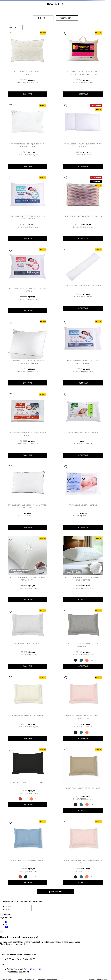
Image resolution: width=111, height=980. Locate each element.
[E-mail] (18, 910)
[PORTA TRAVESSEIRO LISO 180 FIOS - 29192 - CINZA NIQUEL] (83, 640)
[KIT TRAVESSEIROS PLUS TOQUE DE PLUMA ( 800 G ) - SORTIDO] (83, 137)
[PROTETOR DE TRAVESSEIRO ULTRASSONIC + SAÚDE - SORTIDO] (83, 570)
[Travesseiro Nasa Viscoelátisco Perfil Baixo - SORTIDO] (83, 354)
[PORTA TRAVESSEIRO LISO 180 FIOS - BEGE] (83, 781)
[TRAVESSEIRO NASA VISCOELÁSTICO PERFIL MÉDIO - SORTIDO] (28, 209)
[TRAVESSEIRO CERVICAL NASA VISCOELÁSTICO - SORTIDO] (28, 426)
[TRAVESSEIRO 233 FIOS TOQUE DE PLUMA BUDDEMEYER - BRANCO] (28, 354)
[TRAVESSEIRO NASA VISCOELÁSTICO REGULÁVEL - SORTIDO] (28, 281)
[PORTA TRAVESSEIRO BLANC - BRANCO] (28, 640)
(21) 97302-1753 (33, 969)
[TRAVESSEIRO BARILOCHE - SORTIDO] (83, 426)
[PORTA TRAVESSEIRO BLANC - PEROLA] (28, 709)
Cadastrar (5, 915)
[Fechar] (2, 932)
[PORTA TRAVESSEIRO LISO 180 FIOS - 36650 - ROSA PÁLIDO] (83, 709)
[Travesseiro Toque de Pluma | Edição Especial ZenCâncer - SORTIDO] (83, 65)
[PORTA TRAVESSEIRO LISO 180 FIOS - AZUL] (28, 854)
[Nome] (18, 906)
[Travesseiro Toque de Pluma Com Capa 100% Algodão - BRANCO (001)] (28, 498)
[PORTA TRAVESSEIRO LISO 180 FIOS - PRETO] (28, 778)
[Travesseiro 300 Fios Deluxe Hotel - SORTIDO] (28, 65)
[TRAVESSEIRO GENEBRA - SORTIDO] (83, 498)
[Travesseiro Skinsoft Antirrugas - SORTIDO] (83, 209)
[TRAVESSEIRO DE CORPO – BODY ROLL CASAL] (83, 280)
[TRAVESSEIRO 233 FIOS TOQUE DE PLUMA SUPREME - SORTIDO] (28, 137)
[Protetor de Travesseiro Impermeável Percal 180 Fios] (28, 570)
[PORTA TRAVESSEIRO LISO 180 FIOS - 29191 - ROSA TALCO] (83, 854)
